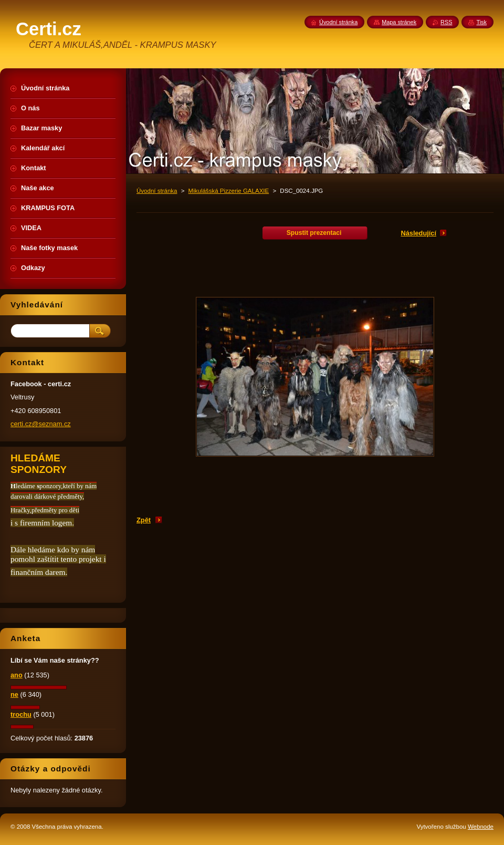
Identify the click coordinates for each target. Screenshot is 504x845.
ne (14, 694)
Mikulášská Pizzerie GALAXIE (229, 191)
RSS (446, 22)
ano (17, 675)
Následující (418, 233)
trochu (21, 714)
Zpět (144, 520)
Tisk (481, 22)
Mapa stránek (399, 22)
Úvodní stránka (157, 191)
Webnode (481, 827)
